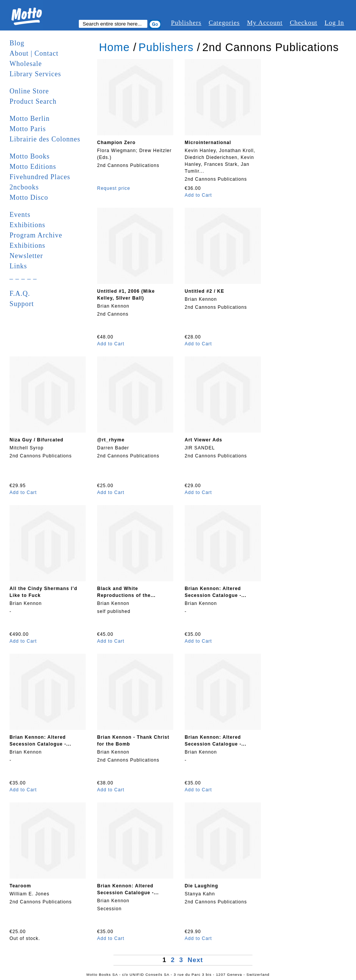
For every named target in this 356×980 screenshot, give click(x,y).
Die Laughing (201, 886)
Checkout (303, 23)
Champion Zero (116, 143)
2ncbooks (24, 187)
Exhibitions (27, 225)
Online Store (29, 91)
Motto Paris (28, 129)
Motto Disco (29, 197)
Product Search (33, 101)
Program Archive (36, 235)
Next (195, 960)
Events (20, 215)
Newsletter (26, 256)
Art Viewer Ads (204, 440)
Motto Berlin (30, 119)
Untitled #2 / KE (204, 291)
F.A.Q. (20, 294)
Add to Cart (198, 195)
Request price (114, 188)
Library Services (35, 74)
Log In (334, 23)
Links (18, 266)
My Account (265, 23)
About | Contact (34, 53)
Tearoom (20, 886)
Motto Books (30, 156)
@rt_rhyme (111, 440)
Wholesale (26, 64)
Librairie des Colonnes (45, 139)
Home (114, 47)
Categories (224, 23)
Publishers (186, 23)
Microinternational (208, 143)
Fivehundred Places (40, 177)
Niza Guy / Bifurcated (37, 440)
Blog (17, 43)
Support (22, 304)
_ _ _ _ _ (23, 276)
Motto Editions (33, 167)
